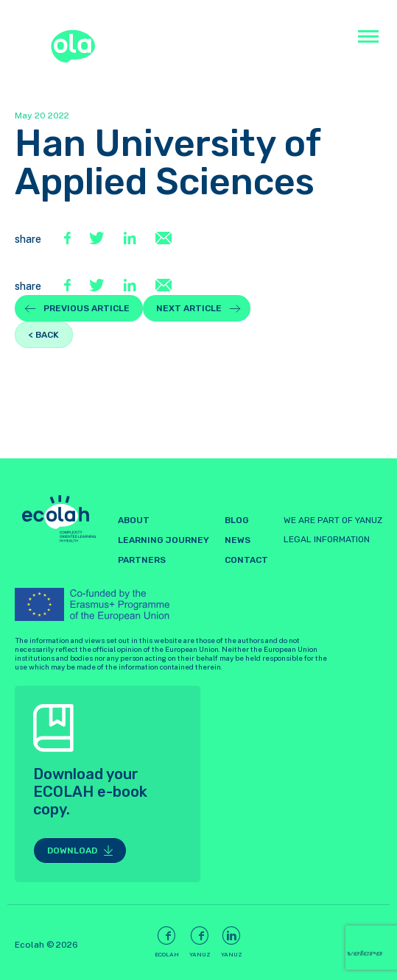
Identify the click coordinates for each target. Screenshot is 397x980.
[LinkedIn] (131, 239)
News (238, 540)
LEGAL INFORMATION (327, 539)
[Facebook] (69, 239)
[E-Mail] (164, 239)
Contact (246, 560)
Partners (142, 560)
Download (72, 851)
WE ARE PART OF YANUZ (333, 520)
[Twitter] (99, 239)
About (134, 520)
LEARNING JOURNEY (164, 540)
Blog (237, 520)
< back (44, 335)
